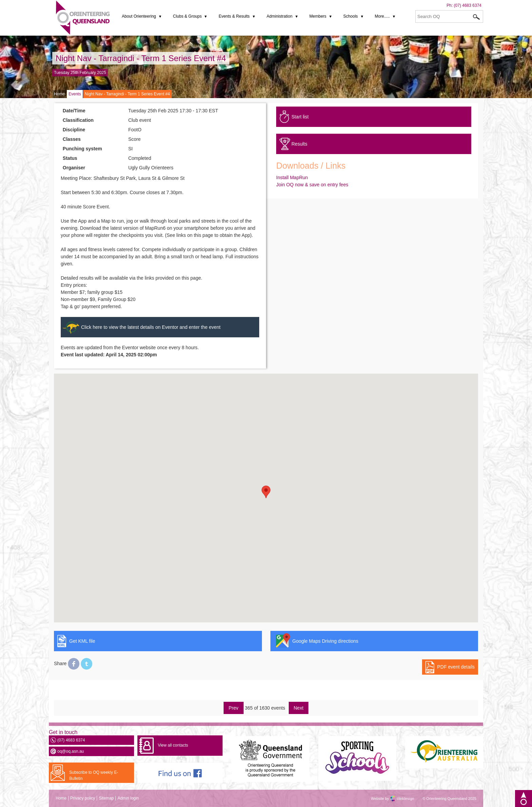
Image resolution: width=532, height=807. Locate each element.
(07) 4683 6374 (468, 5)
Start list (300, 117)
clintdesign (399, 799)
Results (299, 144)
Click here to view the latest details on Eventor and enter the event (151, 327)
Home (59, 94)
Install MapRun (292, 177)
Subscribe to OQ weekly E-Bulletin (94, 775)
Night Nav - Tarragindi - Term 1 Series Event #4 (141, 58)
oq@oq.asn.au (71, 751)
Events (75, 94)
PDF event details (456, 667)
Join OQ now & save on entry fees (312, 185)
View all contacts (173, 745)
